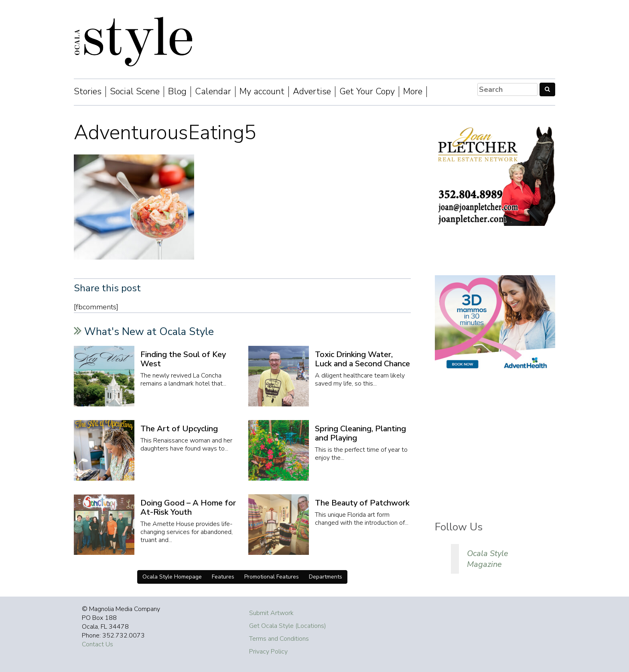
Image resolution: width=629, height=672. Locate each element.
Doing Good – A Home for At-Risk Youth (188, 508)
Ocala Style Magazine (488, 559)
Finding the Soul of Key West (183, 359)
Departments (326, 577)
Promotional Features (272, 577)
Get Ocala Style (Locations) (288, 626)
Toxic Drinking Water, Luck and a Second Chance (362, 359)
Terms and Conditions (279, 639)
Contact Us (97, 644)
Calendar (213, 92)
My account (262, 92)
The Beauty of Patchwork (362, 503)
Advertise (312, 92)
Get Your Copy (367, 92)
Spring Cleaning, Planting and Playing (360, 433)
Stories (88, 92)
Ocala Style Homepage (172, 577)
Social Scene (135, 92)
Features (223, 577)
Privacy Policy (268, 652)
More (413, 92)
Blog (177, 92)
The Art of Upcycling (179, 429)
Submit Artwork (271, 613)
